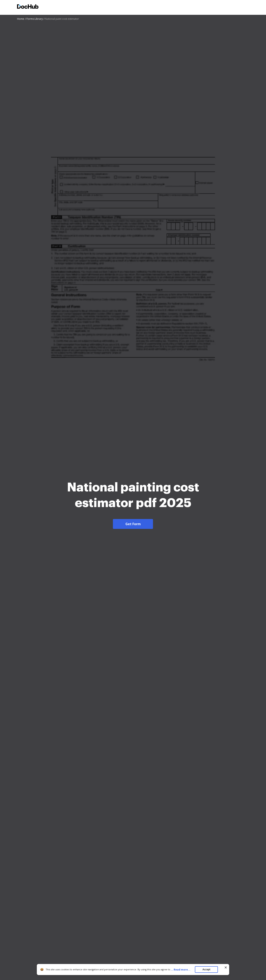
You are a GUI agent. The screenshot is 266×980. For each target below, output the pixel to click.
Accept (206, 969)
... (182, 970)
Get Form (133, 524)
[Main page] (28, 7)
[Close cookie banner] (226, 967)
